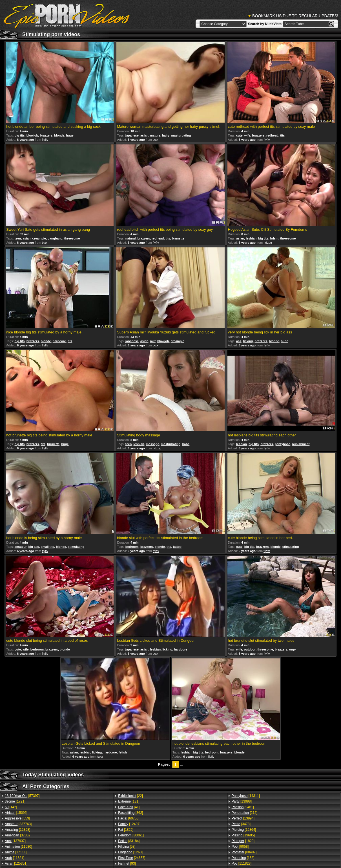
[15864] (244, 830)
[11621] (15, 858)
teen (18, 238)
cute (239, 135)
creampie (39, 238)
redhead (272, 135)
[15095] (16, 813)
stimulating (76, 547)
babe (186, 444)
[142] (11, 807)
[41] (129, 807)
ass (239, 341)
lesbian (251, 238)
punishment (301, 444)
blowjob (32, 135)
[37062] (18, 835)
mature (155, 135)
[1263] (130, 852)
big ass (34, 547)
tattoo (177, 547)
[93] (127, 863)
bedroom (132, 547)
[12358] (17, 830)
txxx (156, 140)
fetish (123, 752)
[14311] (246, 796)
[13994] (243, 818)
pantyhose (283, 444)
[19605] (243, 835)
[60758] (129, 818)
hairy (166, 135)
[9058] (240, 847)
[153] (243, 858)
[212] (244, 813)
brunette (178, 238)
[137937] (15, 841)
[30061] (131, 835)
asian (144, 135)
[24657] (132, 858)
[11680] (18, 847)
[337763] (18, 824)
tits (283, 135)
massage (153, 444)
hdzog (268, 243)
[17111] (16, 852)
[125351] (16, 863)
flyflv (45, 140)
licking (248, 341)
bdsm (274, 238)
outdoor (250, 649)
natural (131, 238)
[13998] (242, 801)
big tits (20, 135)
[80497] (244, 852)
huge (70, 135)
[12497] (129, 824)
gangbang (55, 238)
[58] (127, 847)
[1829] (126, 830)
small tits (48, 547)
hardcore (59, 341)
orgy (293, 649)
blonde (59, 135)
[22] (130, 796)
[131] (129, 801)
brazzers (46, 135)
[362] (130, 813)
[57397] (22, 796)
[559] (17, 818)
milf (153, 341)
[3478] (241, 824)
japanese (132, 135)
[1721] (15, 801)
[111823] (242, 863)
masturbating (181, 135)
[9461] (243, 807)
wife (247, 135)
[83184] (129, 841)
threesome (72, 238)
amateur (21, 547)
